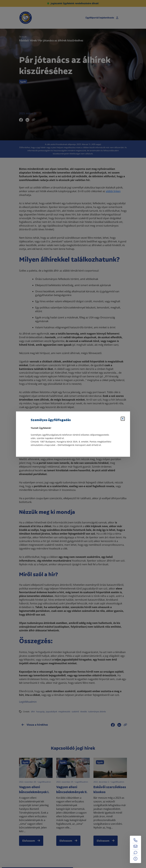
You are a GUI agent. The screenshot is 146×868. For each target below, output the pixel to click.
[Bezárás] (123, 419)
